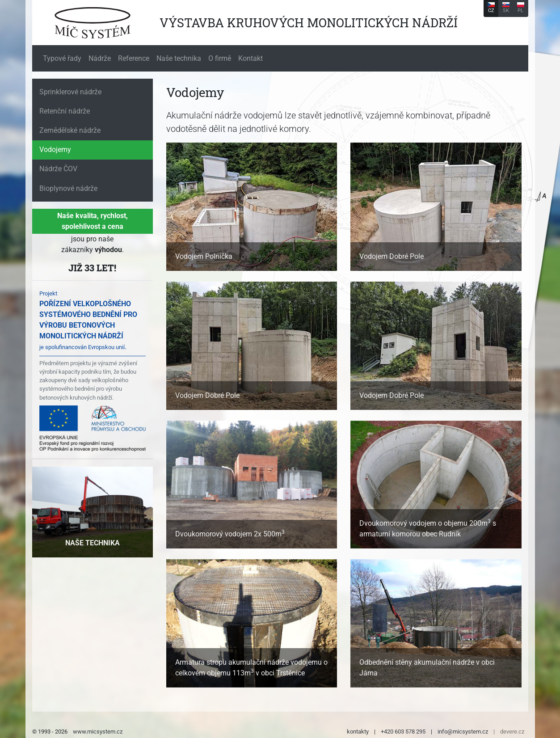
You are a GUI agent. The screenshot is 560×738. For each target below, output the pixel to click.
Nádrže (100, 58)
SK (506, 8)
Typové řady (62, 58)
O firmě (220, 58)
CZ (491, 8)
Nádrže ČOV (58, 169)
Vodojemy (55, 150)
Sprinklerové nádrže (70, 92)
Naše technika (179, 58)
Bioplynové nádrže (68, 188)
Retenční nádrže (65, 111)
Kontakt (251, 58)
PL (521, 8)
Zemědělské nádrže (70, 130)
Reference (134, 58)
